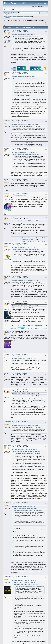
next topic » (44, 23)
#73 (46, 374)
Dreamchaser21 (9, 244)
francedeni (7, 148)
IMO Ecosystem (29, 143)
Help (12, 17)
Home (7, 17)
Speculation (29, 20)
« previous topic (36, 23)
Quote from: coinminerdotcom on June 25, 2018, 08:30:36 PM (28, 510)
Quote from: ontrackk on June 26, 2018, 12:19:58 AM (24, 581)
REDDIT (30, 241)
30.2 (12, 14)
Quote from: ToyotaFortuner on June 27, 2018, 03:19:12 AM (26, 358)
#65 (46, 180)
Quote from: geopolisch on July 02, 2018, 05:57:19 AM (24, 449)
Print (46, 25)
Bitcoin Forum (7, 20)
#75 (46, 422)
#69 (46, 277)
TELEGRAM (19, 146)
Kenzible (6, 355)
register (23, 10)
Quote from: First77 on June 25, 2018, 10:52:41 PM (25, 509)
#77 (46, 504)
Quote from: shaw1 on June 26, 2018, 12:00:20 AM (24, 507)
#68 (46, 244)
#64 (46, 149)
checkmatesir (8, 577)
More (30, 17)
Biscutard (7, 276)
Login (20, 17)
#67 (46, 218)
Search (16, 17)
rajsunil (6, 374)
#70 (46, 303)
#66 (46, 195)
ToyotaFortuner (8, 331)
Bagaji (6, 180)
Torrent (6, 15)
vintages (6, 194)
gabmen (6, 30)
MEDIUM (22, 328)
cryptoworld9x (8, 217)
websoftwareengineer (10, 302)
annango (6, 72)
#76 (46, 446)
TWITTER (40, 146)
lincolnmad (7, 422)
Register (25, 17)
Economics (22, 20)
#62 (46, 73)
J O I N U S (30, 146)
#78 (46, 578)
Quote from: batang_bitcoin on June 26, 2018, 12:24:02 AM (25, 394)
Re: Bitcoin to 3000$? (21, 30)
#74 (46, 391)
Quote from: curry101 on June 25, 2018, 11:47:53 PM (25, 78)
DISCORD (43, 241)
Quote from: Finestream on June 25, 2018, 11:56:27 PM (25, 76)
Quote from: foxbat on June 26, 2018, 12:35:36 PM (23, 34)
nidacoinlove (8, 445)
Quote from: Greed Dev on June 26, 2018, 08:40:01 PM (24, 152)
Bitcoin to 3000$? (39, 20)
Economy (15, 20)
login (18, 10)
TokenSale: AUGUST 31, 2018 (29, 240)
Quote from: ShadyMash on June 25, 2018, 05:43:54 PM (26, 36)
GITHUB (37, 328)
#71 (46, 332)
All (13, 25)
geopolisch (7, 390)
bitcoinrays (7, 503)
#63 (46, 121)
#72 (46, 355)
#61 (46, 31)
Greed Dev (7, 121)
